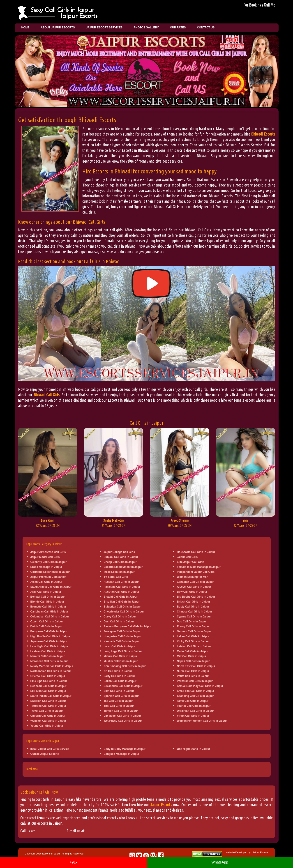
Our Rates (178, 28)
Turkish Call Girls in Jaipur (121, 711)
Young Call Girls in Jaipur (47, 726)
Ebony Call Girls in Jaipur (193, 626)
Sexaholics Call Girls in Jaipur (123, 686)
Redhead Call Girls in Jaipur (48, 686)
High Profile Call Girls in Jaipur (50, 636)
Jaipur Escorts (161, 805)
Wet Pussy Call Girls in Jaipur (123, 721)
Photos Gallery (146, 28)
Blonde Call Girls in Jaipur (47, 602)
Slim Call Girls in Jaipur (119, 691)
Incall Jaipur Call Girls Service (50, 749)
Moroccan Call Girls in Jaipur (49, 661)
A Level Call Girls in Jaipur (194, 587)
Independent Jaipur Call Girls (196, 572)
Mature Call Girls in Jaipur (120, 656)
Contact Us (206, 28)
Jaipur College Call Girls (119, 552)
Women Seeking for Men (193, 577)
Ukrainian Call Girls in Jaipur (195, 711)
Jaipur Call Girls (187, 557)
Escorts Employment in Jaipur (123, 567)
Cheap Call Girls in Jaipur (120, 562)
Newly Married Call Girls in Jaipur (52, 666)
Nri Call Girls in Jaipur (118, 671)
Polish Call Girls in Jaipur (120, 681)
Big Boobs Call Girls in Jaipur (196, 597)
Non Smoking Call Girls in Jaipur (125, 666)
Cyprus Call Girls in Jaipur (194, 617)
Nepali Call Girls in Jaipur (193, 661)
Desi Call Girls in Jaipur (119, 622)
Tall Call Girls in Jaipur (118, 701)
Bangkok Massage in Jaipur (121, 754)
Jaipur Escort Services (104, 28)
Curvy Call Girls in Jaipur (120, 617)
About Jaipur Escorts (58, 28)
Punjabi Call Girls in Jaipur (121, 557)
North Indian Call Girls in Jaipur (51, 671)
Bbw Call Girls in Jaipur (192, 592)
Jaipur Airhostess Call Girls (48, 552)
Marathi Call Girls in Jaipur (48, 656)
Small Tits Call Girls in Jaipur (196, 691)
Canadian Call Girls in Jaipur (195, 582)
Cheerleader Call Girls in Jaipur (124, 612)
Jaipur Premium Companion (48, 577)
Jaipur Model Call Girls (45, 557)
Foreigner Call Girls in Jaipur (122, 631)
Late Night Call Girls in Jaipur (49, 646)
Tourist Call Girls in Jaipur (194, 706)
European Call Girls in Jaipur (49, 631)
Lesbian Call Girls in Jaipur (48, 651)
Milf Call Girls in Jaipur (191, 656)
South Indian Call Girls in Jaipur (51, 696)
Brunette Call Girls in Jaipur (48, 607)
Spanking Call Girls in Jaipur (195, 696)
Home (25, 28)
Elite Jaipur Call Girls (190, 562)
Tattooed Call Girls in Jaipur (48, 706)
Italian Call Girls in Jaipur (193, 636)
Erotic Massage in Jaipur (46, 567)
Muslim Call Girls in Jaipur (121, 661)
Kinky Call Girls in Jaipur (193, 641)
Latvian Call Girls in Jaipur (194, 646)
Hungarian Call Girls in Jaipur (123, 636)
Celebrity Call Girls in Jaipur (49, 562)
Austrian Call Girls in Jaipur (121, 592)
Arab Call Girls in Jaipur (46, 592)
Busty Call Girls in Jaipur (193, 607)
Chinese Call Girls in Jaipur (194, 612)
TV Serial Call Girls (116, 577)
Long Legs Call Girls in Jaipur (123, 651)
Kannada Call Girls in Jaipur (122, 641)
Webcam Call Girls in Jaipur (48, 721)
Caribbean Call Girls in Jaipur (49, 612)
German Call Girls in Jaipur (194, 631)
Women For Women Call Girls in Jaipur (202, 721)
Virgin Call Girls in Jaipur (193, 716)
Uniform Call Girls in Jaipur (48, 716)
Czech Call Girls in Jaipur (47, 622)
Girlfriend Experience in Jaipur (50, 572)
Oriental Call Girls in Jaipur (48, 676)
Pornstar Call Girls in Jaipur (195, 681)
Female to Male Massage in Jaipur (199, 567)
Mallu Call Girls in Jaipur (193, 651)
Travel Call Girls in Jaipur (47, 711)
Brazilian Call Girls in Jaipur (121, 602)
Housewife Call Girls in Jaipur (196, 552)
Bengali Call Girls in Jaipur (48, 597)
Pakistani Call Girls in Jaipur (122, 587)
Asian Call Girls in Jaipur (46, 582)
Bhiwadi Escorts (263, 134)
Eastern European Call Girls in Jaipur (127, 626)
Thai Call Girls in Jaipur (119, 706)
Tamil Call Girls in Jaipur (193, 701)
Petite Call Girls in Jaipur (193, 676)
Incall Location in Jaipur (119, 572)
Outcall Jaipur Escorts (45, 754)
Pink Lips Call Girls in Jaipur (49, 681)
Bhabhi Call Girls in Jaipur (120, 597)
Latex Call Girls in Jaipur (119, 646)
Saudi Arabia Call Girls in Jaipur (51, 587)
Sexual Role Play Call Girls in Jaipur (200, 686)
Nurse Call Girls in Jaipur (193, 671)
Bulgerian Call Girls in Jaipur (122, 607)
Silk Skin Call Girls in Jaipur (48, 691)
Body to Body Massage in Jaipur (124, 749)
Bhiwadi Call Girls (47, 395)
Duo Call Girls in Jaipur (192, 622)
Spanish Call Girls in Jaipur (121, 696)
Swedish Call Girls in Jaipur (48, 701)
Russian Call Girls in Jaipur (121, 582)
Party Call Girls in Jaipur (119, 676)
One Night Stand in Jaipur (193, 749)
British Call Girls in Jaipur (193, 602)
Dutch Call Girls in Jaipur (47, 626)
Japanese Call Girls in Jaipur (49, 641)
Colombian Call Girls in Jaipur (50, 617)
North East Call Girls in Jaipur (196, 666)
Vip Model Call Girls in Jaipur (122, 716)
